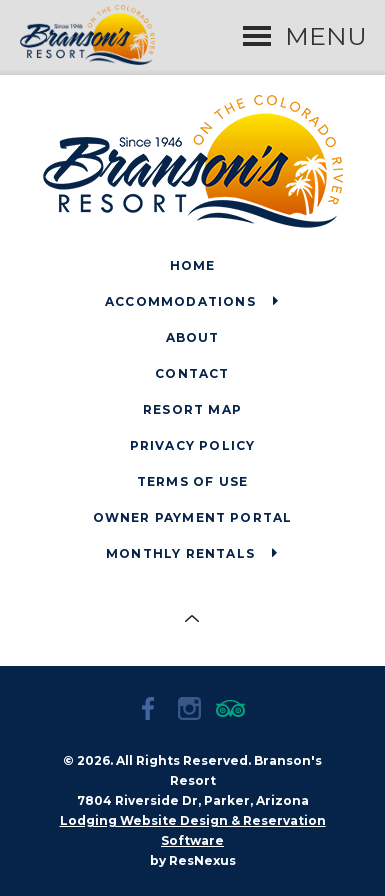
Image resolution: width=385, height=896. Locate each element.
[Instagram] (193, 711)
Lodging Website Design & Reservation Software (193, 830)
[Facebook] (152, 711)
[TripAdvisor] (234, 711)
